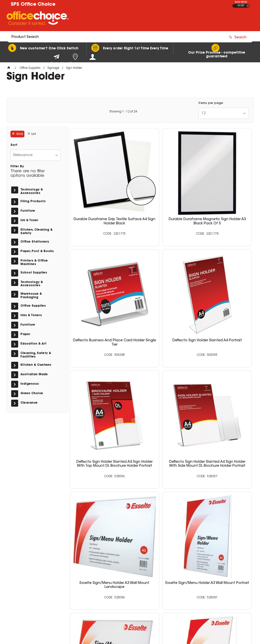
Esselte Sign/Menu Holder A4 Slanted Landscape (223, 383)
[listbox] (223, 113)
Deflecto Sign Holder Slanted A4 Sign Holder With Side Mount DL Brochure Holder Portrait (223, 291)
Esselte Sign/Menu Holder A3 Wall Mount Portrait (161, 383)
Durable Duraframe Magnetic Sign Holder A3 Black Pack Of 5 (161, 195)
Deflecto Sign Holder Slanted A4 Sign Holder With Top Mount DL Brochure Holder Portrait (161, 291)
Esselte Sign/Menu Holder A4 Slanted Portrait (99, 477)
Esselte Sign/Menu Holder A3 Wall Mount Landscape (99, 383)
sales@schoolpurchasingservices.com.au (207, 582)
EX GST (241, 6)
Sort (14, 145)
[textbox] (101, 19)
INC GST (248, 6)
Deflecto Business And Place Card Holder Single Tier (223, 193)
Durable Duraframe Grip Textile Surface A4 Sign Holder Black (99, 195)
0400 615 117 (195, 572)
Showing (123, 112)
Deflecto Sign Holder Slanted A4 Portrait (99, 287)
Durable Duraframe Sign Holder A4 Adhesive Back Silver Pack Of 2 (223, 479)
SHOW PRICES (241, 2)
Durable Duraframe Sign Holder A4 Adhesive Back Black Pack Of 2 (161, 479)
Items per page (211, 103)
